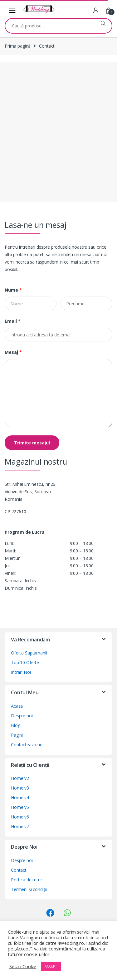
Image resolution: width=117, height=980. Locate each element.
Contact (19, 870)
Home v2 (20, 778)
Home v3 (20, 788)
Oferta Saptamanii (29, 653)
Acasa (17, 706)
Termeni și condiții (29, 889)
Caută (103, 26)
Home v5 (20, 807)
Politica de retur (27, 880)
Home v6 (20, 817)
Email (13, 321)
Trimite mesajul (32, 443)
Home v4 (20, 797)
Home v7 (20, 826)
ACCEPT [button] (51, 966)
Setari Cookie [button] (23, 966)
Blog (15, 725)
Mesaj (13, 352)
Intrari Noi (21, 672)
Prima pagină (18, 46)
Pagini (17, 735)
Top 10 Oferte (25, 662)
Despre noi (22, 716)
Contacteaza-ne (27, 745)
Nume (13, 290)
